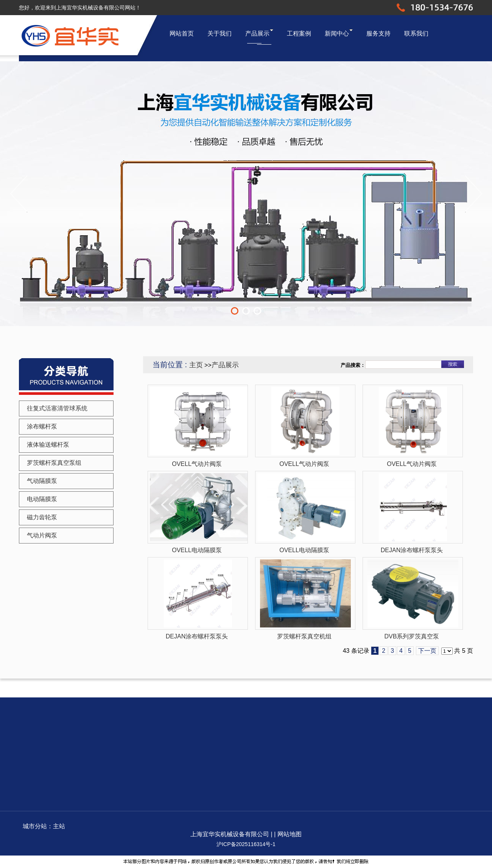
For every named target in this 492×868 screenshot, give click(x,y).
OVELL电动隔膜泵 (197, 550)
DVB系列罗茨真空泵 (412, 636)
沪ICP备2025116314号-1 (246, 844)
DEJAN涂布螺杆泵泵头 (412, 550)
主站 (59, 826)
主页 (196, 365)
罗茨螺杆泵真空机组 (304, 636)
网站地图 (290, 834)
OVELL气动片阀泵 (197, 464)
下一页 (427, 651)
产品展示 (225, 365)
